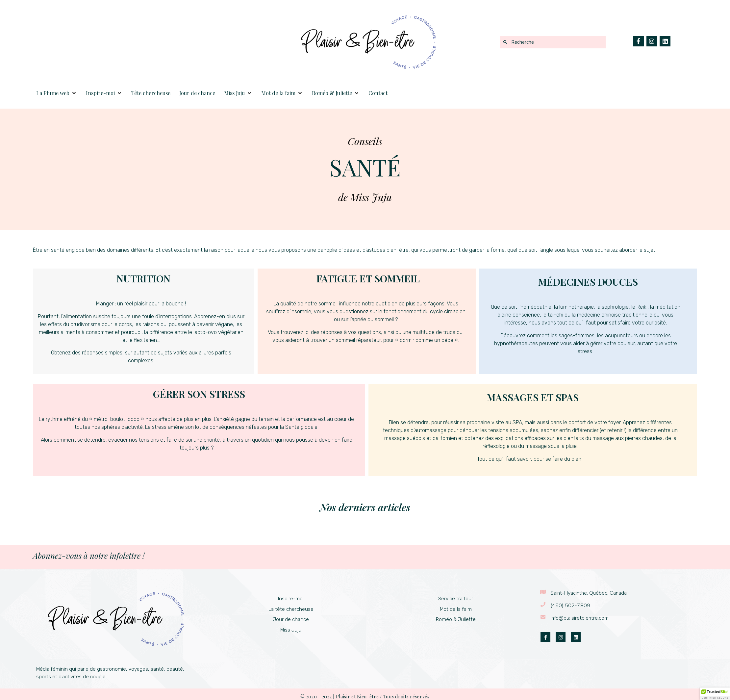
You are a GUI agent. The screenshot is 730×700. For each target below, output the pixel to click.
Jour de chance (291, 619)
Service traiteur (456, 599)
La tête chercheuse (291, 609)
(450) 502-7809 (570, 606)
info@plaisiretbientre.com (579, 618)
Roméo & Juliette (456, 619)
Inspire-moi (291, 599)
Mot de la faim (456, 609)
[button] (57, 93)
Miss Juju (291, 630)
